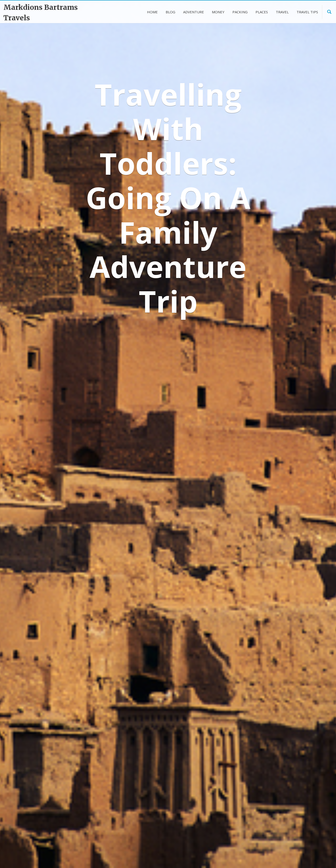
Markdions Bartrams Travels (41, 12)
